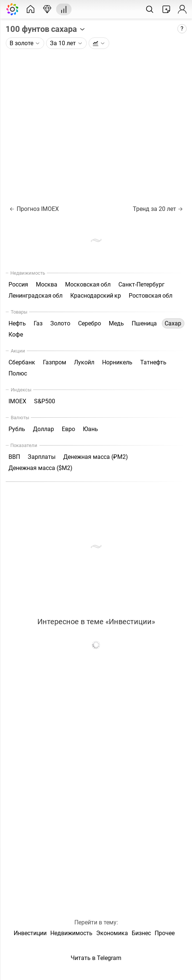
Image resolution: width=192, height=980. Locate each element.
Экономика (112, 933)
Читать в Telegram (96, 958)
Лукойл (84, 362)
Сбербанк (22, 362)
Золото (60, 323)
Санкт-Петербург (142, 284)
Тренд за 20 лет (158, 209)
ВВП (14, 457)
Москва (47, 284)
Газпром (55, 362)
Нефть (17, 323)
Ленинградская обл (36, 296)
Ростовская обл (151, 296)
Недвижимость (71, 933)
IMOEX (17, 401)
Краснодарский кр (96, 296)
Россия (18, 284)
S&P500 (45, 401)
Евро (68, 429)
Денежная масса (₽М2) (96, 457)
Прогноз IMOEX (34, 209)
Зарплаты (42, 457)
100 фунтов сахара (46, 29)
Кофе (16, 335)
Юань (90, 429)
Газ (38, 323)
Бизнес (141, 933)
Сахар (173, 323)
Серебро (90, 323)
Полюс (18, 373)
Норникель (117, 362)
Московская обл (88, 284)
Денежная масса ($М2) (41, 468)
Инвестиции (30, 933)
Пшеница (144, 323)
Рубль (17, 429)
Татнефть (153, 362)
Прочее (165, 933)
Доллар (43, 429)
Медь (116, 323)
